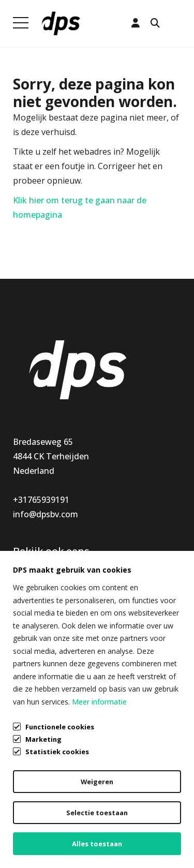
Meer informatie (99, 702)
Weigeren (97, 782)
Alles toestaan (97, 844)
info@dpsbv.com (46, 514)
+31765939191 (41, 500)
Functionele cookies (60, 726)
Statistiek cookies (57, 752)
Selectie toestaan (97, 813)
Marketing (43, 739)
